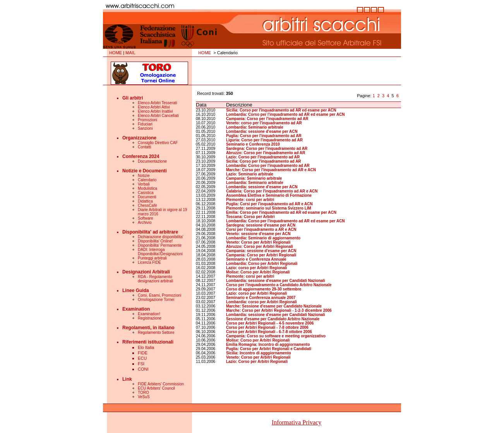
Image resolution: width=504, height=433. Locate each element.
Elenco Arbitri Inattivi (155, 111)
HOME (116, 53)
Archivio (145, 223)
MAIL (130, 53)
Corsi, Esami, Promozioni (159, 295)
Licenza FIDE (149, 262)
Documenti (147, 197)
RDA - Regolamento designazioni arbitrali (155, 279)
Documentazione (152, 161)
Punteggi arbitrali (152, 258)
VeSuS (144, 397)
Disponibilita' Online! (155, 241)
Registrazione (150, 318)
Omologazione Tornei (156, 300)
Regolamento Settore (156, 332)
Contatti (144, 147)
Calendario (147, 180)
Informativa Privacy (297, 422)
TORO (143, 393)
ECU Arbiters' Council (156, 388)
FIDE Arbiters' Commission (161, 384)
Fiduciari (145, 124)
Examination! (149, 314)
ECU (142, 358)
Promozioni (147, 120)
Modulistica (147, 188)
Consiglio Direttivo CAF (158, 143)
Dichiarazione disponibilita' (161, 237)
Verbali (144, 184)
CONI (143, 369)
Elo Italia (146, 347)
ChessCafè (147, 205)
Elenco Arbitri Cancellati (158, 116)
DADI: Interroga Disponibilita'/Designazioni (160, 252)
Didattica (145, 201)
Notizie (144, 176)
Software (145, 218)
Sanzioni (145, 128)
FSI (141, 364)
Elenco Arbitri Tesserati (158, 103)
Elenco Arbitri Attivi (154, 107)
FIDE (143, 353)
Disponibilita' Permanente (160, 245)
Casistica (146, 193)
